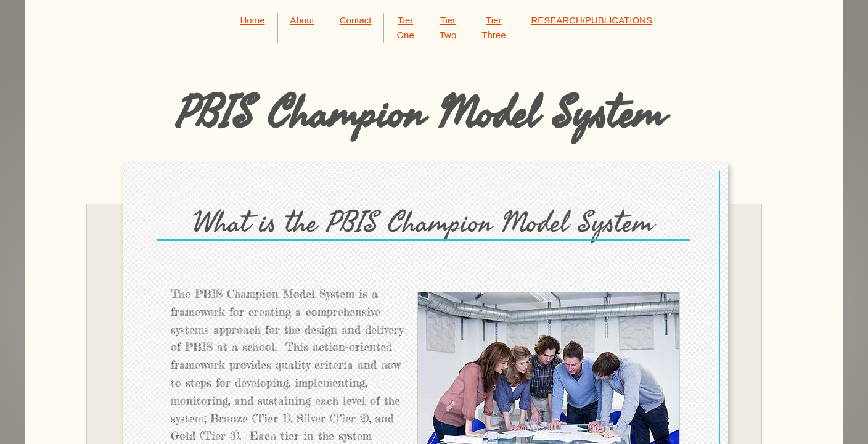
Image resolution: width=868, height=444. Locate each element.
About (302, 20)
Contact (356, 20)
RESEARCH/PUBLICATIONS (591, 20)
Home (253, 20)
